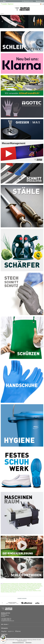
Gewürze (40, 586)
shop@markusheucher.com (8, 621)
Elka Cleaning (38, 583)
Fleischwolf (22, 585)
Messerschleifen (22, 588)
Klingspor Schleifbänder (27, 587)
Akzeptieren (29, 642)
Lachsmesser (37, 587)
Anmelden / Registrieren (7, 4)
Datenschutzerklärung (18, 642)
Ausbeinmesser (23, 583)
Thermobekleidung (31, 589)
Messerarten (4, 588)
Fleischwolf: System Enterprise (33, 585)
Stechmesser (22, 589)
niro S (29, 588)
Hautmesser (17, 587)
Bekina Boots (30, 583)
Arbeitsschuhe (15, 583)
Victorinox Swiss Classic (26, 591)
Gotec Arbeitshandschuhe (7, 587)
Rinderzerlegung (35, 588)
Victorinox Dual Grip (14, 591)
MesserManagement (13, 588)
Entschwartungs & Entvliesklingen (10, 585)
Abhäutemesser (7, 583)
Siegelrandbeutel (14, 589)
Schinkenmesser (5, 589)
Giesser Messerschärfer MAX (30, 586)
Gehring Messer (19, 586)
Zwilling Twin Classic (11, 592)
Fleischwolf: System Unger (7, 586)
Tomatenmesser (5, 591)
